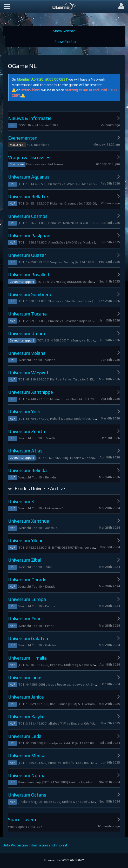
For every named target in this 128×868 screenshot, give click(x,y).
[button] (7, 6)
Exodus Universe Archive (40, 488)
